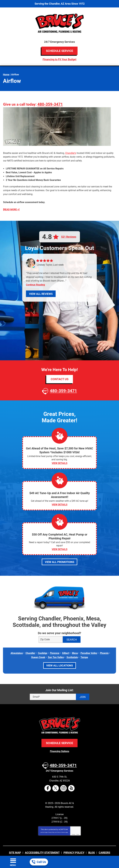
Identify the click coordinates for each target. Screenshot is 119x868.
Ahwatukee (17, 647)
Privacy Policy (51, 823)
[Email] (59, 690)
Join (83, 690)
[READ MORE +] (11, 204)
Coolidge (43, 647)
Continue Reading (35, 278)
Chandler (30, 647)
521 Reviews (69, 231)
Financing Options (60, 744)
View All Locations (60, 658)
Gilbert (66, 647)
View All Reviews (41, 287)
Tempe (84, 650)
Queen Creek (38, 650)
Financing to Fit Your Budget (59, 59)
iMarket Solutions (44, 848)
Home (6, 74)
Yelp (71, 779)
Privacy (73, 825)
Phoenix (104, 647)
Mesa (75, 647)
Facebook (48, 779)
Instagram (63, 779)
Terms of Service (61, 823)
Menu (13, 865)
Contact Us (60, 372)
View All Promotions (60, 555)
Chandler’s (71, 152)
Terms (78, 825)
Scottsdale (72, 650)
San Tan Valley (56, 650)
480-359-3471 (51, 104)
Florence (55, 647)
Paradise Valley (89, 647)
